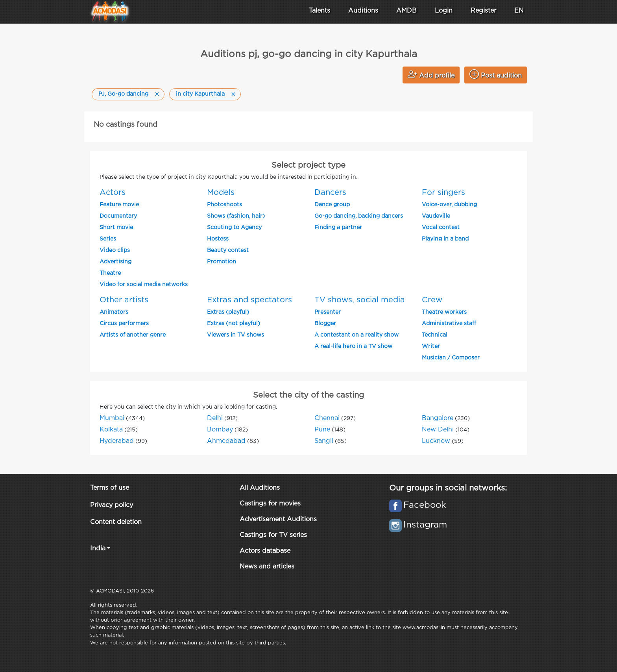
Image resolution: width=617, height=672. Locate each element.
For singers (443, 193)
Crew (432, 300)
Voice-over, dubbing (449, 205)
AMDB (406, 11)
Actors (113, 193)
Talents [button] (320, 11)
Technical (435, 335)
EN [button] (519, 11)
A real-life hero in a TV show (353, 346)
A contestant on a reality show (357, 335)
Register (483, 11)
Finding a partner (338, 228)
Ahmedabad (226, 441)
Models (221, 193)
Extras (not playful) (234, 324)
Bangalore (438, 418)
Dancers (330, 193)
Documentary (118, 216)
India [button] (98, 549)
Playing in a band (445, 239)
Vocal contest (441, 228)
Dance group (332, 205)
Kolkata (111, 430)
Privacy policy (112, 505)
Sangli (324, 441)
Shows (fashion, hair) (236, 216)
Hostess (218, 239)
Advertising (115, 262)
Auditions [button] (363, 11)
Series (108, 239)
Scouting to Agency (234, 228)
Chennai (327, 418)
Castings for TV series (273, 535)
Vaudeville (436, 216)
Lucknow (436, 441)
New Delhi (438, 430)
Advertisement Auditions (278, 519)
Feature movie (119, 205)
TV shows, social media (360, 300)
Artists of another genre (133, 335)
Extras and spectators (249, 300)
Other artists (124, 300)
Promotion (222, 262)
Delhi (215, 418)
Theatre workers (444, 312)
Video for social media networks (144, 285)
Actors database (265, 551)
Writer (431, 346)
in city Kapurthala (200, 94)
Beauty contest (228, 250)
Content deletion (116, 522)
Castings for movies (270, 504)
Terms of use (110, 488)
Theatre (110, 273)
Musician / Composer (451, 358)
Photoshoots (224, 205)
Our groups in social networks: (448, 488)
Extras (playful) (228, 312)
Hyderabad (117, 441)
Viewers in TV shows (236, 335)
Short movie (116, 228)
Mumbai (112, 418)
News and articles (267, 567)
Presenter (328, 312)
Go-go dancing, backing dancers (359, 216)
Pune (322, 430)
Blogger (325, 324)
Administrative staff (449, 324)
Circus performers (124, 324)
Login (444, 11)
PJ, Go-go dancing (123, 94)
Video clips (115, 250)
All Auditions (260, 488)
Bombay (220, 430)
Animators (114, 312)
